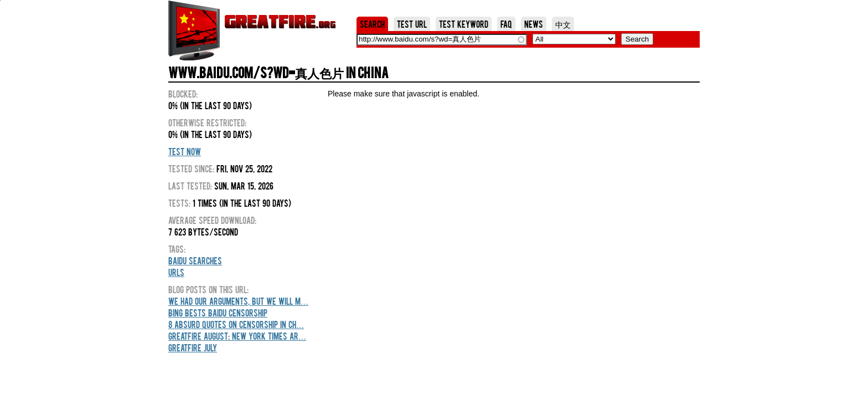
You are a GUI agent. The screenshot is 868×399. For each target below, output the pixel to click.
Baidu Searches (195, 260)
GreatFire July (193, 347)
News (534, 24)
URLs (176, 272)
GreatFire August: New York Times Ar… (237, 336)
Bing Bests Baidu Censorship (218, 313)
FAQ (506, 24)
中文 (563, 24)
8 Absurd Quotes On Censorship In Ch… (236, 324)
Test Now (185, 151)
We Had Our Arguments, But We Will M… (238, 301)
